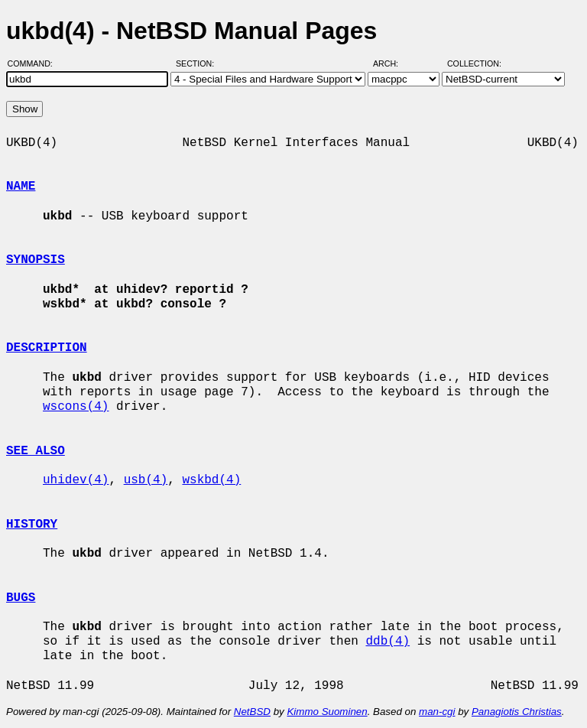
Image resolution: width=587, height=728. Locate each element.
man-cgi (437, 712)
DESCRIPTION (47, 348)
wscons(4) (76, 407)
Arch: (392, 63)
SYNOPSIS (36, 260)
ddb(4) (388, 642)
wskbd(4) (211, 480)
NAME (21, 187)
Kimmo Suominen (327, 712)
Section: (198, 63)
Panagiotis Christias (517, 712)
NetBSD (252, 712)
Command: (35, 63)
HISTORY (32, 525)
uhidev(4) (76, 480)
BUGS (21, 598)
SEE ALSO (36, 451)
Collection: (474, 63)
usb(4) (146, 480)
